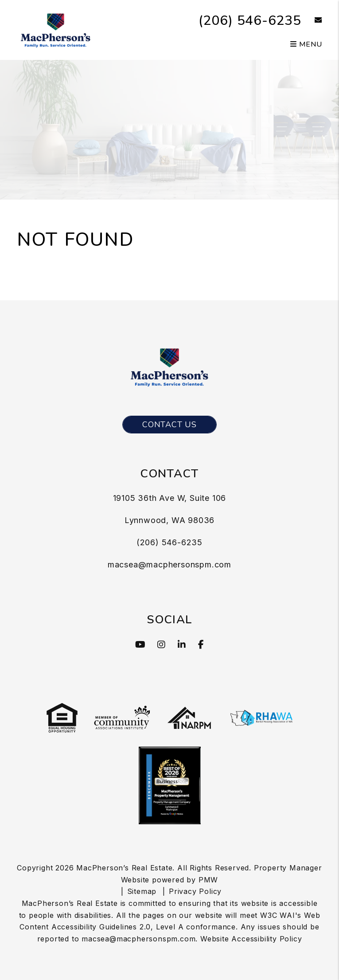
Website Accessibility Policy (251, 939)
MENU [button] (306, 44)
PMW (208, 880)
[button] (312, 21)
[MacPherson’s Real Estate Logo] (56, 29)
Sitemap (142, 891)
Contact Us (169, 425)
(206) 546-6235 (250, 21)
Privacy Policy (195, 891)
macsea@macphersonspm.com (169, 565)
